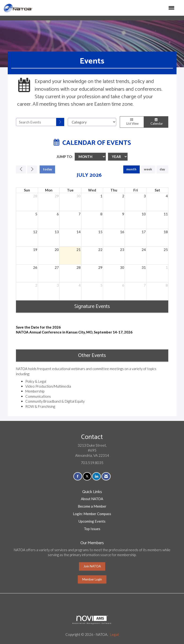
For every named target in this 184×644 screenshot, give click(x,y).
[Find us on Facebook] (78, 476)
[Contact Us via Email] (106, 476)
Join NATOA (92, 566)
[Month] (90, 157)
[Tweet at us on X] (87, 476)
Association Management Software (92, 620)
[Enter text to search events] (36, 122)
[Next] (32, 169)
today (47, 169)
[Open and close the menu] (106, 8)
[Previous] (21, 169)
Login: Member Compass (92, 514)
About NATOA (92, 499)
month (131, 169)
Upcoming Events (92, 521)
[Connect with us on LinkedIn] (96, 476)
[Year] (118, 157)
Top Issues (92, 529)
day (162, 169)
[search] (60, 122)
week (148, 169)
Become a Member (92, 506)
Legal (114, 634)
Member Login (92, 579)
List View (132, 122)
